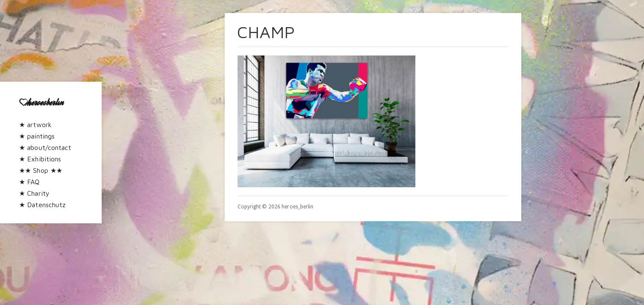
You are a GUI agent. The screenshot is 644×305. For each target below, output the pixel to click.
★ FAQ (29, 182)
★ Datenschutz (42, 205)
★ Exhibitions (40, 159)
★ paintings (37, 136)
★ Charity (34, 193)
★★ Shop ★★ (41, 170)
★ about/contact (45, 147)
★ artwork (35, 125)
